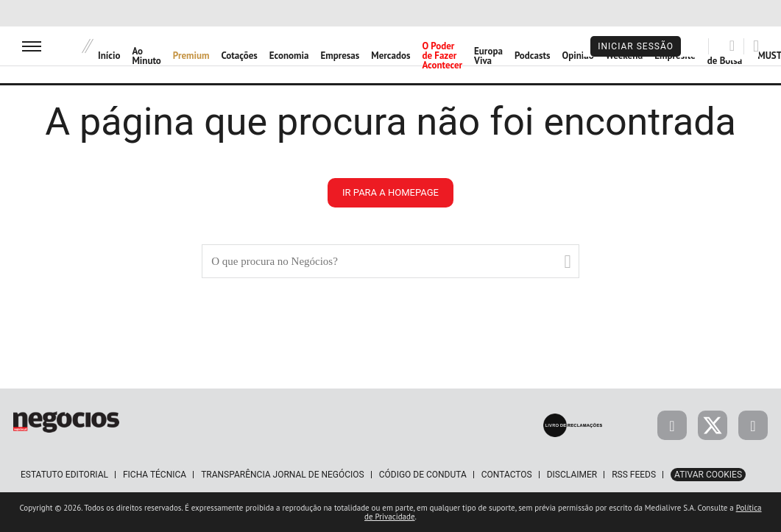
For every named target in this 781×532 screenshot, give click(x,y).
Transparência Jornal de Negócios (283, 475)
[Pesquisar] (732, 46)
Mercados (390, 56)
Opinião (577, 56)
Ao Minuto (146, 56)
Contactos (507, 475)
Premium (191, 56)
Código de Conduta (423, 475)
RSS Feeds (634, 475)
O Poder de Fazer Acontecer (442, 56)
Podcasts (533, 56)
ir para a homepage (390, 192)
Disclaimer (572, 475)
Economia (289, 56)
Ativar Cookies (708, 475)
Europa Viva (488, 56)
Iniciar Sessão (636, 46)
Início (109, 56)
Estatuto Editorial (64, 475)
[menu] (32, 46)
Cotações (240, 56)
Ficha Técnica (155, 475)
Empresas (340, 56)
